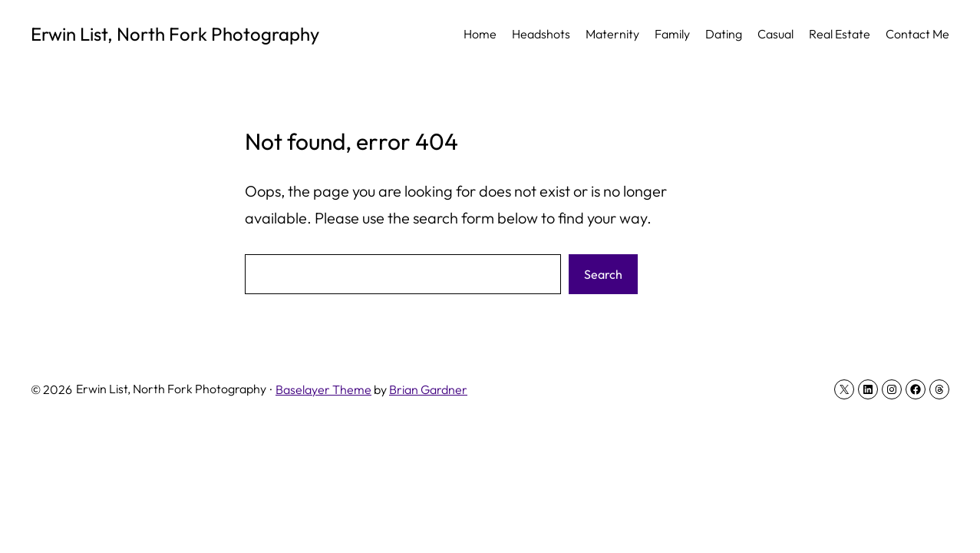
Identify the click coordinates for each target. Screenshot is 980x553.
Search (603, 274)
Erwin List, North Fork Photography (175, 34)
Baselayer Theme (323, 389)
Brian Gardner (428, 389)
